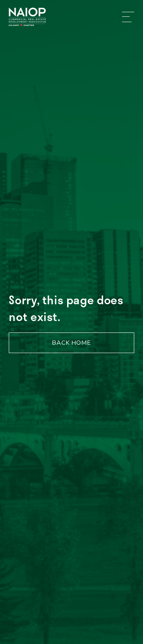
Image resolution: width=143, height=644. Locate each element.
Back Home (71, 343)
